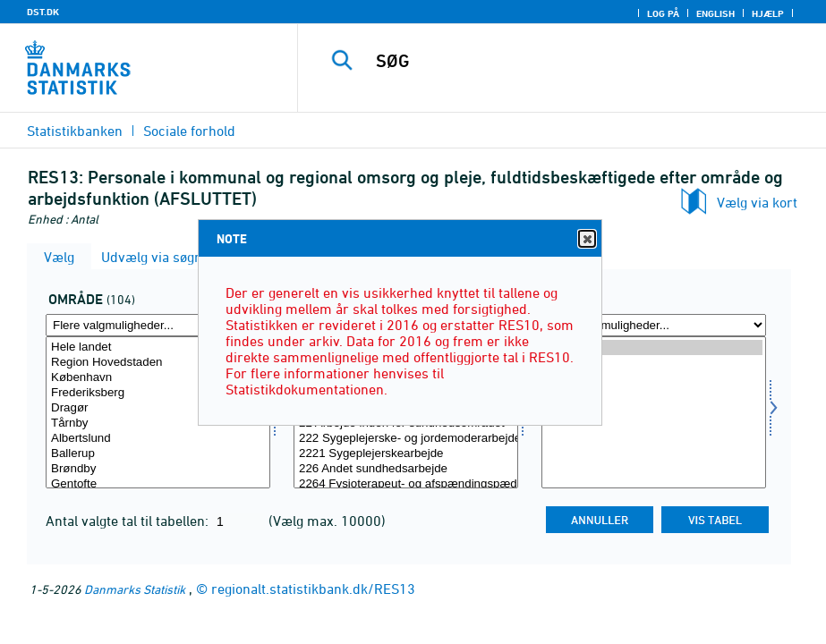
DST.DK (43, 12)
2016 (654, 393)
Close (586, 239)
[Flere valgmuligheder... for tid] (654, 325)
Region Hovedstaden (158, 363)
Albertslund (158, 439)
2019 (654, 347)
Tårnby (158, 424)
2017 (654, 378)
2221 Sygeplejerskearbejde (406, 454)
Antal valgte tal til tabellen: (129, 521)
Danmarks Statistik (135, 589)
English (715, 13)
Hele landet (158, 347)
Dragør (158, 408)
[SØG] (577, 61)
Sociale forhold (189, 131)
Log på (663, 13)
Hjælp (768, 13)
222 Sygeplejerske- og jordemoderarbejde (406, 439)
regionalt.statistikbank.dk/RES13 (313, 589)
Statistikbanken (75, 131)
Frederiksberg (158, 393)
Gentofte (158, 484)
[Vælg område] (158, 412)
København (158, 378)
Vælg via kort (757, 202)
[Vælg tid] (654, 412)
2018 (654, 363)
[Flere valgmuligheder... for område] (158, 325)
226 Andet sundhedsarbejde (406, 469)
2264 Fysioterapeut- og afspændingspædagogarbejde (406, 484)
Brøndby (158, 469)
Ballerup (158, 454)
